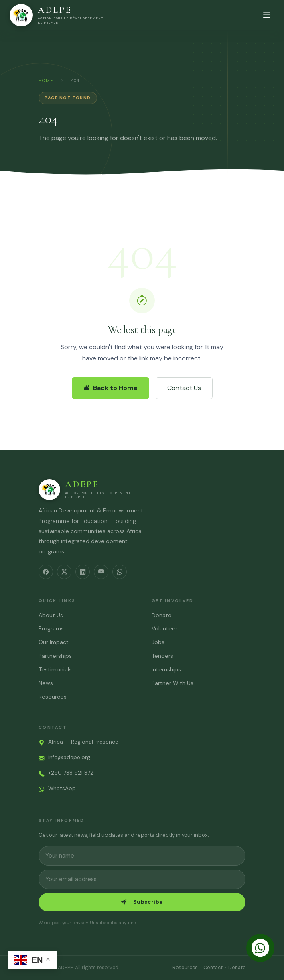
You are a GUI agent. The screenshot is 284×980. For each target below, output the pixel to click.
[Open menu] (267, 15)
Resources (53, 697)
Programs (51, 628)
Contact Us (184, 388)
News (46, 683)
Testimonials (55, 669)
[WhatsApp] (120, 572)
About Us (51, 615)
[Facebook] (46, 572)
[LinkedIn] (83, 572)
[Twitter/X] (64, 572)
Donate (162, 615)
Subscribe (142, 902)
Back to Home (111, 388)
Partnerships (55, 656)
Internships (166, 669)
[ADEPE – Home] (58, 15)
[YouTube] (101, 572)
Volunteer (165, 628)
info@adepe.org (69, 757)
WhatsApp (62, 788)
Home (46, 81)
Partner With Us (172, 683)
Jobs (158, 642)
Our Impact (54, 642)
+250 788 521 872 (71, 773)
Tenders (162, 656)
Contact (213, 968)
